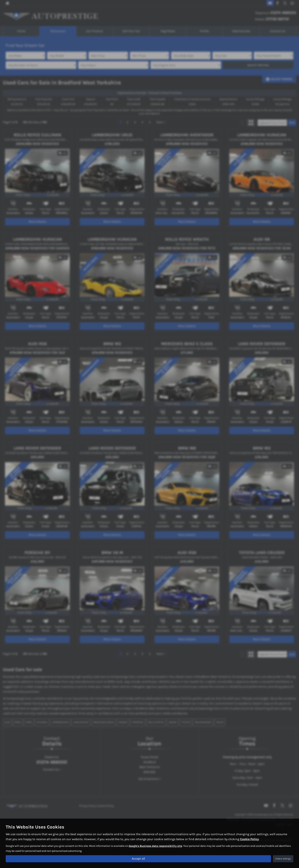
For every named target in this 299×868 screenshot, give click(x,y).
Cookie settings (283, 859)
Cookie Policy (249, 839)
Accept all (138, 859)
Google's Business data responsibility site (155, 846)
